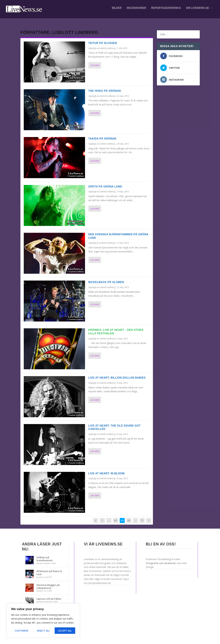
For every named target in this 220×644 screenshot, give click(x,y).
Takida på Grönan (102, 136)
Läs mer (95, 62)
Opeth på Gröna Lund (105, 184)
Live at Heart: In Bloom (107, 470)
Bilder (117, 10)
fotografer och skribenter (161, 560)
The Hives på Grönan (105, 88)
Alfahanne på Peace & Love (49, 570)
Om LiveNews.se (197, 10)
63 (116, 517)
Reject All (43, 631)
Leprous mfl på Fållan (49, 596)
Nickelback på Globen (106, 279)
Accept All (65, 631)
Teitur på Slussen (103, 40)
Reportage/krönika (166, 10)
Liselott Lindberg (107, 45)
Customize (22, 631)
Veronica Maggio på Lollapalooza (48, 583)
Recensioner (136, 10)
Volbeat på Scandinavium (44, 556)
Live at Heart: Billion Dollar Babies (117, 375)
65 (129, 517)
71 (142, 517)
